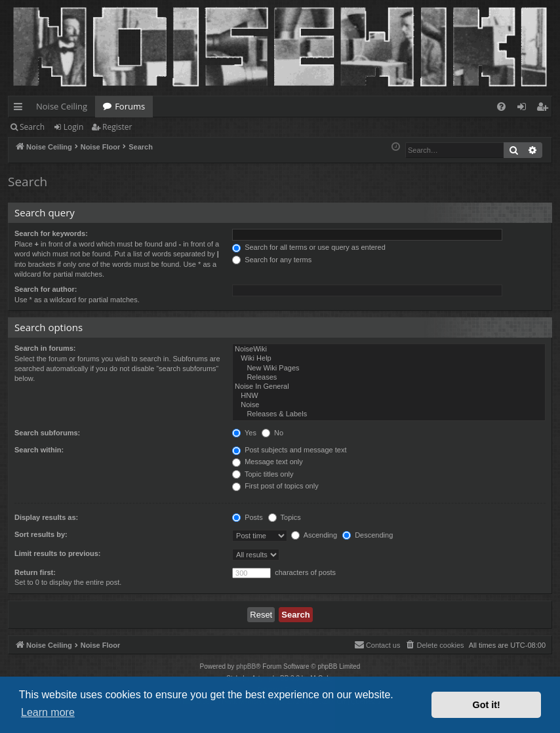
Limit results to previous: (57, 553)
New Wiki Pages (389, 368)
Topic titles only (263, 474)
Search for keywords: (51, 233)
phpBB (246, 666)
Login (73, 127)
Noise (389, 405)
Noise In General (389, 387)
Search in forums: (45, 348)
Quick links (21, 109)
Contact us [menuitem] (377, 644)
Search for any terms (272, 260)
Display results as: (46, 517)
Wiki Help (389, 359)
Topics (285, 517)
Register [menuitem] (545, 109)
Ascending (314, 535)
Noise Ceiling (62, 106)
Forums (130, 106)
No (272, 433)
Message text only (268, 462)
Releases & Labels (389, 414)
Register (117, 127)
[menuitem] (501, 107)
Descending (368, 535)
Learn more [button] (48, 712)
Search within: (39, 450)
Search (32, 127)
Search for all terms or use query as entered (309, 247)
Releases (389, 378)
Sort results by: (41, 534)
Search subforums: (47, 433)
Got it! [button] (487, 705)
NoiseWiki (389, 349)
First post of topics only (275, 486)
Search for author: (46, 289)
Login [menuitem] (524, 109)
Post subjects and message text (289, 450)
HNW (389, 396)
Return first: (35, 572)
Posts (248, 517)
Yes (244, 433)
